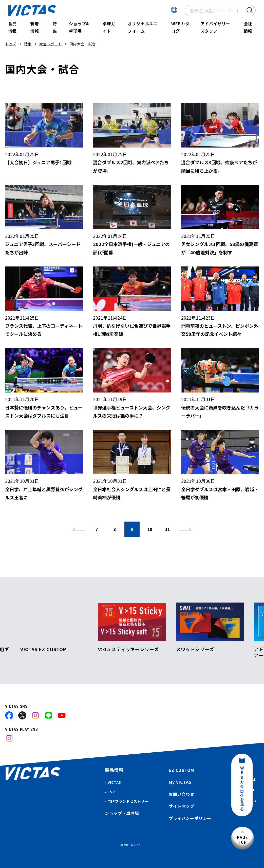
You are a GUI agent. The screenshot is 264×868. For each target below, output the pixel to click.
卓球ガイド (109, 27)
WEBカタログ (180, 27)
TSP (111, 792)
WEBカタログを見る (242, 789)
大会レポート (50, 44)
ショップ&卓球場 (79, 27)
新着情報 (35, 27)
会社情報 (248, 27)
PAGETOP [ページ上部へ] (242, 840)
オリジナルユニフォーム (143, 27)
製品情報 (13, 27)
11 (167, 529)
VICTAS (114, 782)
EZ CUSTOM (181, 770)
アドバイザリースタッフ (215, 27)
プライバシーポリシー (190, 818)
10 (150, 529)
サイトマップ (182, 806)
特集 (55, 27)
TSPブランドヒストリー (128, 801)
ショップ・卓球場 (122, 813)
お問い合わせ (182, 794)
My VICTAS (180, 782)
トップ (11, 44)
